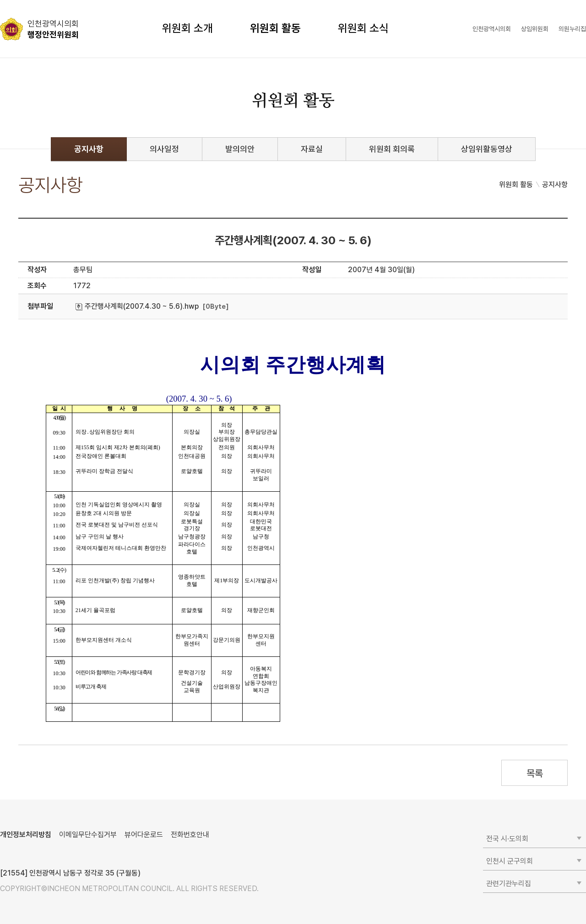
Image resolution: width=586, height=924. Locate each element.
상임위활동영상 (487, 149)
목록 (534, 773)
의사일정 (164, 149)
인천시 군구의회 (510, 861)
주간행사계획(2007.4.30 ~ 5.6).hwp (137, 306)
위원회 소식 (363, 28)
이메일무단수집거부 (88, 835)
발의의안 (240, 149)
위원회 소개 (187, 28)
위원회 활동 (275, 28)
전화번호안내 (190, 835)
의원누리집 (572, 29)
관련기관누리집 (509, 884)
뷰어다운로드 (144, 835)
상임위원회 (535, 29)
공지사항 (89, 149)
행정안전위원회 (53, 29)
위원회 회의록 (392, 149)
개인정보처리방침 (26, 835)
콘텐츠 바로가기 (23, 0)
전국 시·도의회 (507, 839)
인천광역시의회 (492, 29)
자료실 (312, 149)
